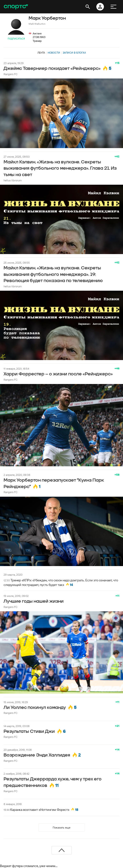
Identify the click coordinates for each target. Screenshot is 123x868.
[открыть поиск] (88, 7)
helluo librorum (13, 180)
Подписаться (16, 39)
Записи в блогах (74, 53)
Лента (41, 53)
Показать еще (61, 827)
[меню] (113, 7)
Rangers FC (10, 74)
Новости (54, 53)
